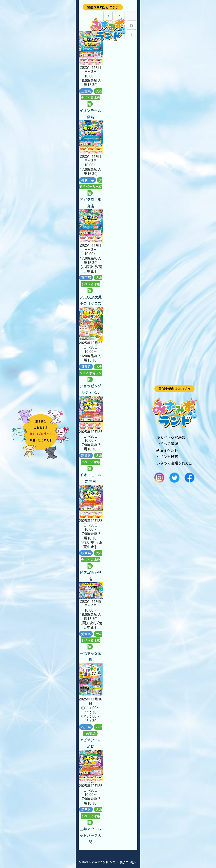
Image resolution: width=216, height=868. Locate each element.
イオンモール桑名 (91, 114)
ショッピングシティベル (91, 389)
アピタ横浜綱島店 (91, 203)
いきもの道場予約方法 (174, 463)
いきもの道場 (167, 444)
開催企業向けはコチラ (174, 389)
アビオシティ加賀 (91, 743)
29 (132, 25)
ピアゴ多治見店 (91, 576)
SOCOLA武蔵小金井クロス (91, 300)
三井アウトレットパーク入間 (91, 835)
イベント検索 (167, 457)
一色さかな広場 (91, 656)
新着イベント (167, 450)
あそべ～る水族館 (171, 437)
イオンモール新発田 (91, 478)
